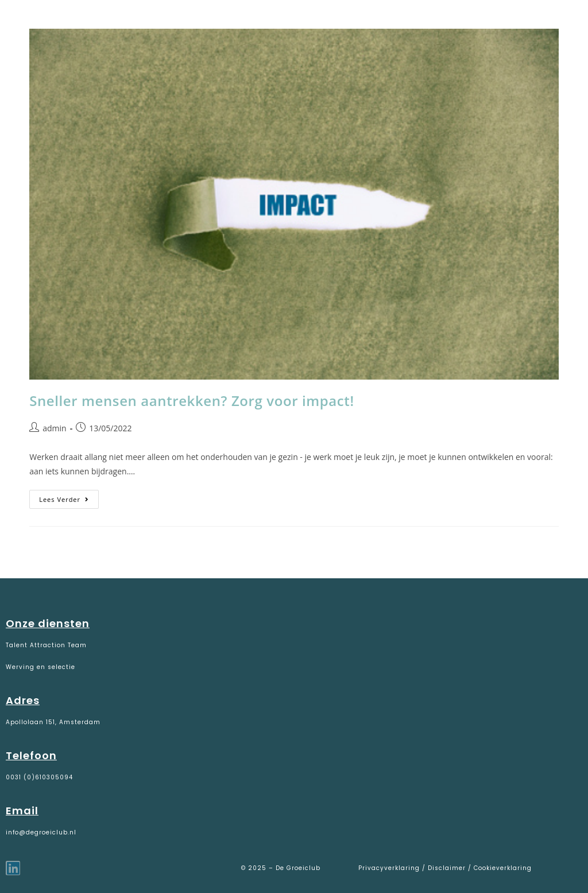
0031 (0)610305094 (39, 777)
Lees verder (69, 497)
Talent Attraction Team (46, 645)
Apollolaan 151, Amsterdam (53, 722)
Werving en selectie (40, 667)
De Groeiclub (81, 24)
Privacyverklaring (390, 868)
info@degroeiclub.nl (41, 832)
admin (54, 428)
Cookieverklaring (503, 868)
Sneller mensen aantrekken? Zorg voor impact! (192, 401)
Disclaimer (447, 868)
